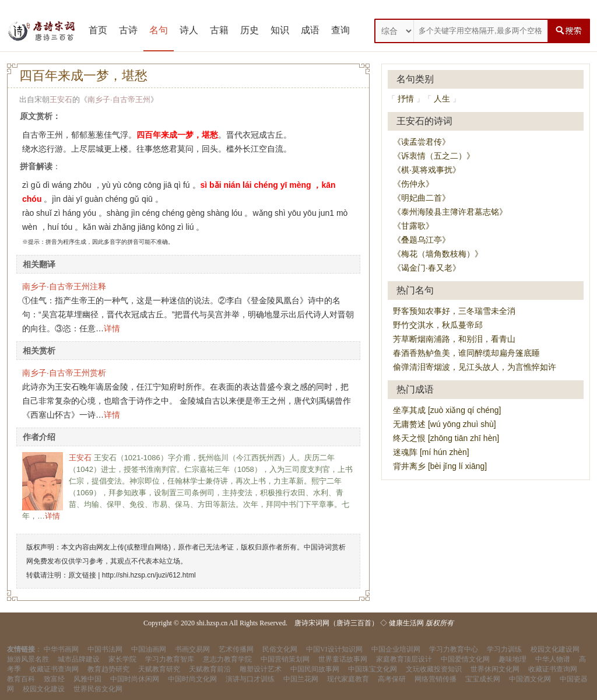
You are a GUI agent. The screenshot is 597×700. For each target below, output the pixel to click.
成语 (310, 30)
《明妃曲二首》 (422, 198)
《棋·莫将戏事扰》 (427, 170)
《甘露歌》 (413, 226)
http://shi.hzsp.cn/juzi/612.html (149, 575)
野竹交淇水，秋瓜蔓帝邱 (438, 325)
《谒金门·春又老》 (427, 268)
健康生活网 (406, 623)
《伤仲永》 (413, 184)
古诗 (128, 30)
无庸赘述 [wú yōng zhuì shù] (445, 424)
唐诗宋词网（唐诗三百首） (336, 623)
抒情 (406, 99)
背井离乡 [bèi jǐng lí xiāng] (440, 466)
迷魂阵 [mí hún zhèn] (431, 452)
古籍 (219, 30)
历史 (250, 30)
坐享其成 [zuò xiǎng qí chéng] (447, 410)
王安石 (61, 99)
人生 (442, 99)
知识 (280, 30)
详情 (112, 328)
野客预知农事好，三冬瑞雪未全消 (454, 311)
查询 (340, 30)
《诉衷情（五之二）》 (434, 156)
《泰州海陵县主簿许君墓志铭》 (450, 212)
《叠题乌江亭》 (422, 240)
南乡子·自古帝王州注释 (64, 286)
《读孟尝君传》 (422, 142)
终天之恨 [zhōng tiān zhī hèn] (446, 438)
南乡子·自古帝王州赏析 (64, 373)
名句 (159, 30)
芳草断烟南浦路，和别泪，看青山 (454, 339)
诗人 (189, 30)
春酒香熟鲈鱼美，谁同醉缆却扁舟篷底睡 (466, 353)
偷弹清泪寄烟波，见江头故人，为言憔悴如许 (475, 367)
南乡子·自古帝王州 (119, 99)
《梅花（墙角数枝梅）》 (438, 254)
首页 (98, 30)
